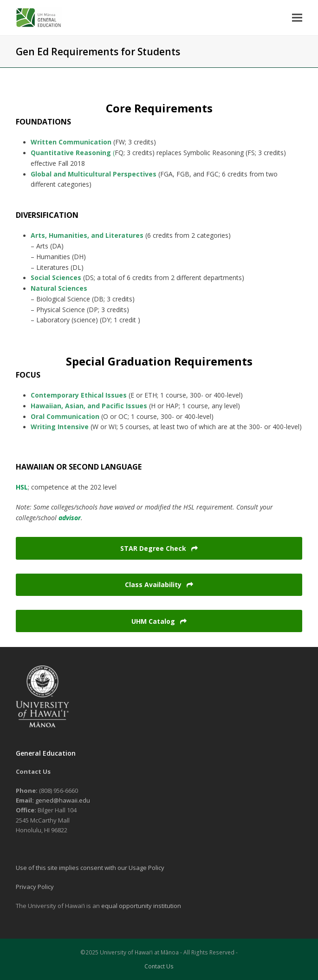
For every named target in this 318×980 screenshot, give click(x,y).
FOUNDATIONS (43, 122)
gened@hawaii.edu (63, 800)
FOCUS (28, 375)
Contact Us (159, 966)
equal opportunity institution (141, 906)
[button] (297, 17)
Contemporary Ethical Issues (80, 395)
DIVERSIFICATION (47, 215)
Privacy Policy (35, 887)
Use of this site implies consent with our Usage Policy (90, 868)
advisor (70, 518)
